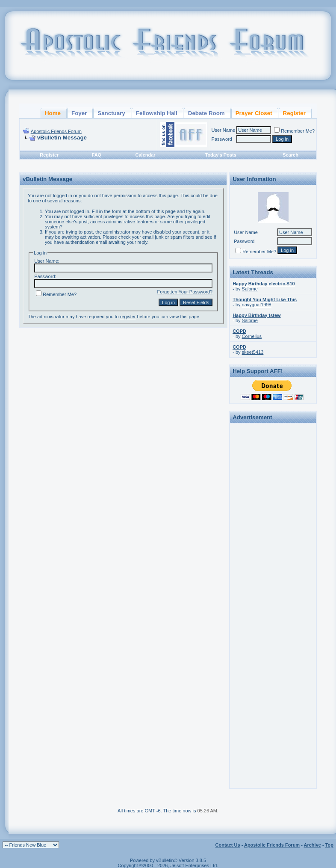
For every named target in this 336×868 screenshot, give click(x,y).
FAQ (97, 155)
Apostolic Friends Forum (56, 131)
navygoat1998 (257, 305)
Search (290, 155)
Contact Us (228, 845)
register (128, 317)
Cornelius (252, 336)
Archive (312, 845)
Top (329, 845)
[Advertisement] (273, 554)
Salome (250, 289)
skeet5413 (253, 352)
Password (222, 139)
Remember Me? (294, 131)
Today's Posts (221, 155)
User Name (224, 130)
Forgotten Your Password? (185, 292)
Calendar (146, 155)
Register (49, 155)
